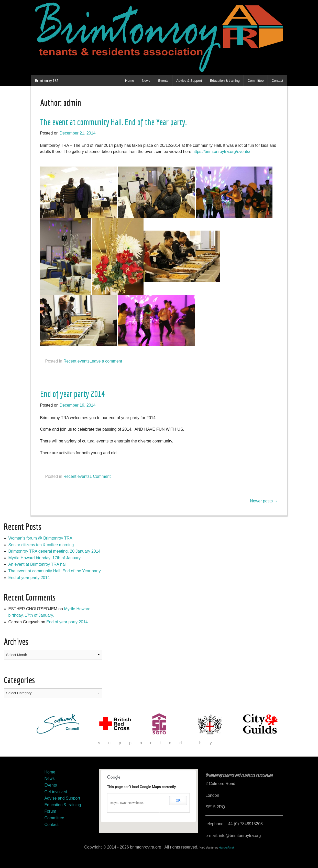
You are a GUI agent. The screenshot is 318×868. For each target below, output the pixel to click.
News (146, 81)
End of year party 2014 (73, 394)
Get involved (56, 792)
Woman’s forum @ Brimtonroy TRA (40, 538)
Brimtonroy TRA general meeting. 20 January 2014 (54, 551)
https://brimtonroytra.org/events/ (221, 152)
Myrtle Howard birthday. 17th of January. (45, 558)
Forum (50, 811)
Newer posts (264, 501)
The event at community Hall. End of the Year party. (113, 122)
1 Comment (100, 476)
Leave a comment (106, 361)
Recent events (76, 361)
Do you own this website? (127, 803)
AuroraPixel (226, 848)
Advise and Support (62, 798)
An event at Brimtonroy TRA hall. (38, 564)
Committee (256, 81)
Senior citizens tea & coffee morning (41, 545)
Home (130, 81)
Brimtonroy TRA (47, 81)
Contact (277, 81)
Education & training (225, 81)
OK (178, 800)
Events (163, 81)
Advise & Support (189, 81)
